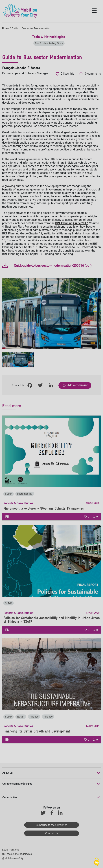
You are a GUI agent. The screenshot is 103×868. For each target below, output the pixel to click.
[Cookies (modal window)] (97, 862)
